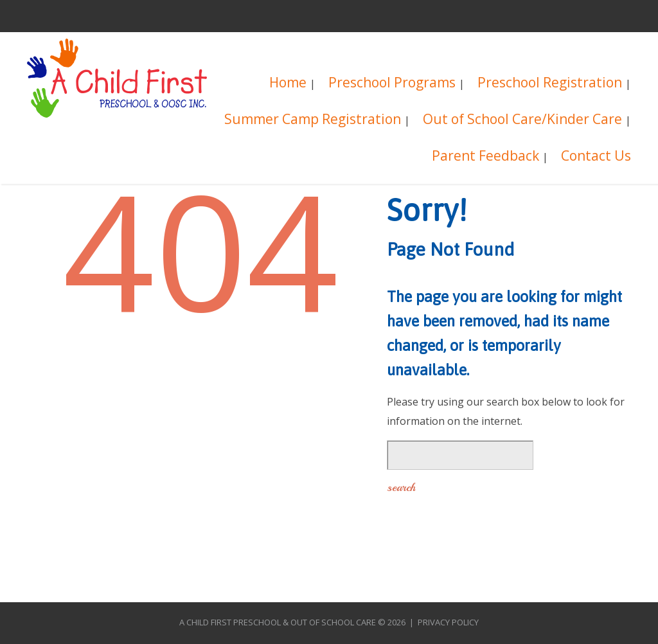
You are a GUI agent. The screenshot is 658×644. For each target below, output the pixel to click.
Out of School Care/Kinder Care (522, 121)
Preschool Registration (550, 84)
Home (288, 84)
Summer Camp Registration (313, 121)
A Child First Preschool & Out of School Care (278, 622)
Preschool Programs (392, 84)
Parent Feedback (485, 157)
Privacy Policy (448, 622)
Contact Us (596, 157)
